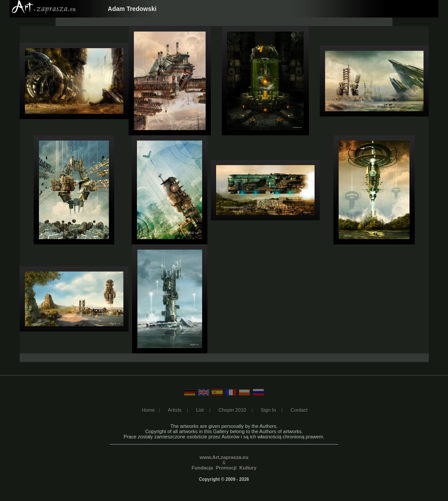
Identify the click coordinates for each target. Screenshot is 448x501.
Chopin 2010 (232, 410)
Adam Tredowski (132, 9)
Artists (175, 410)
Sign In (268, 410)
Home (148, 410)
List (200, 410)
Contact (299, 410)
